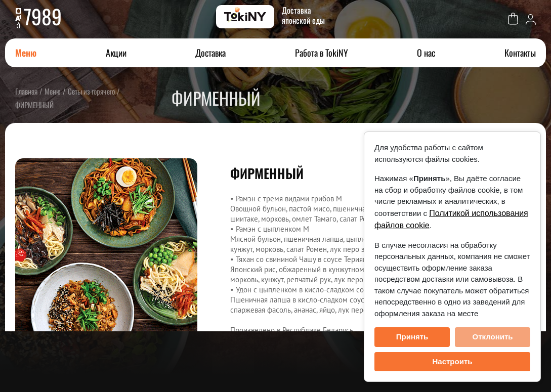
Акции (116, 53)
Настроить (453, 361)
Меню (26, 53)
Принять (412, 337)
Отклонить (492, 337)
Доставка (210, 53)
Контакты (520, 53)
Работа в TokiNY (322, 53)
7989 (43, 16)
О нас (426, 53)
